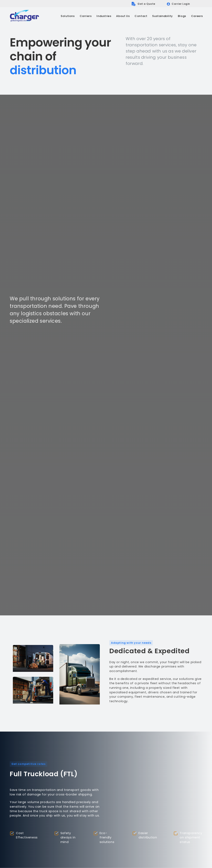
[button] (68, 16)
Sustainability (162, 16)
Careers (197, 16)
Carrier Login (181, 4)
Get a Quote (146, 4)
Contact (141, 16)
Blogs (182, 16)
